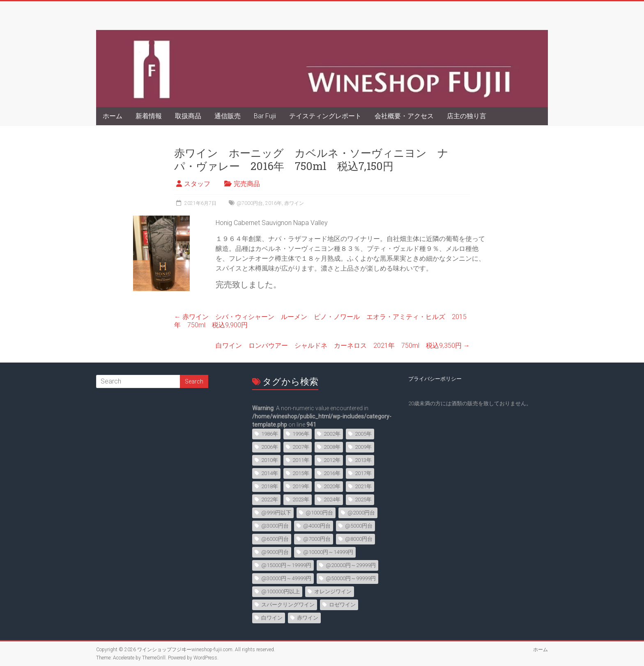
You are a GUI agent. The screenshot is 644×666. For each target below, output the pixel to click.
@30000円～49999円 (286, 578)
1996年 (301, 434)
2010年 (270, 460)
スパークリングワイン (288, 605)
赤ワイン (294, 203)
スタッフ (197, 184)
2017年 (363, 473)
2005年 (363, 434)
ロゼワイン (342, 605)
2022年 (270, 499)
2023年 (301, 499)
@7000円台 (250, 203)
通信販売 (228, 116)
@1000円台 (319, 513)
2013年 (363, 460)
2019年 (301, 486)
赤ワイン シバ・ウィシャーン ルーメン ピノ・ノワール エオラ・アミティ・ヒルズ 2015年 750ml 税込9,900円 (320, 321)
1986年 (270, 434)
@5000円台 (359, 526)
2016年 (274, 203)
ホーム (113, 116)
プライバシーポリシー (435, 379)
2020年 (332, 486)
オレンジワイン (333, 591)
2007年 (301, 447)
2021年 (363, 486)
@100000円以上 (281, 591)
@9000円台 (275, 552)
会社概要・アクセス (404, 116)
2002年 (332, 434)
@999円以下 (276, 513)
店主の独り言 (467, 116)
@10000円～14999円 (328, 552)
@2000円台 (361, 513)
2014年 (270, 473)
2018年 (270, 486)
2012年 (332, 460)
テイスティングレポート (325, 116)
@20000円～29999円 (351, 565)
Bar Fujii (265, 116)
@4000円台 (317, 526)
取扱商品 (188, 116)
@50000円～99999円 (351, 578)
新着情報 (149, 116)
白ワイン (272, 618)
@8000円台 (359, 539)
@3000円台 (275, 526)
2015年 (301, 473)
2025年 (363, 499)
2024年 (332, 499)
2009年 (363, 447)
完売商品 (247, 184)
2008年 (332, 447)
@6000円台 (275, 539)
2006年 (270, 447)
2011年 (301, 460)
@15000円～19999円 (286, 565)
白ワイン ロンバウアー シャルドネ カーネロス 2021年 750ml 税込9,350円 (343, 346)
